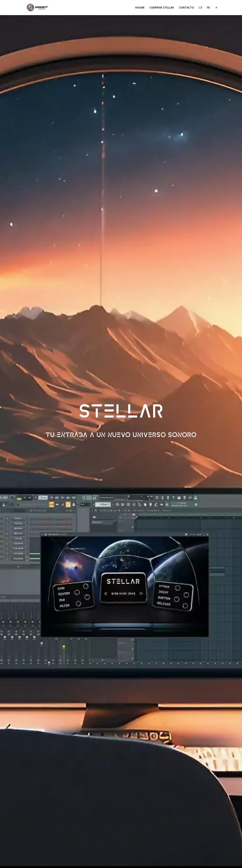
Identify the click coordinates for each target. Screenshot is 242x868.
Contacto (186, 8)
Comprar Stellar (162, 8)
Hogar (140, 8)
